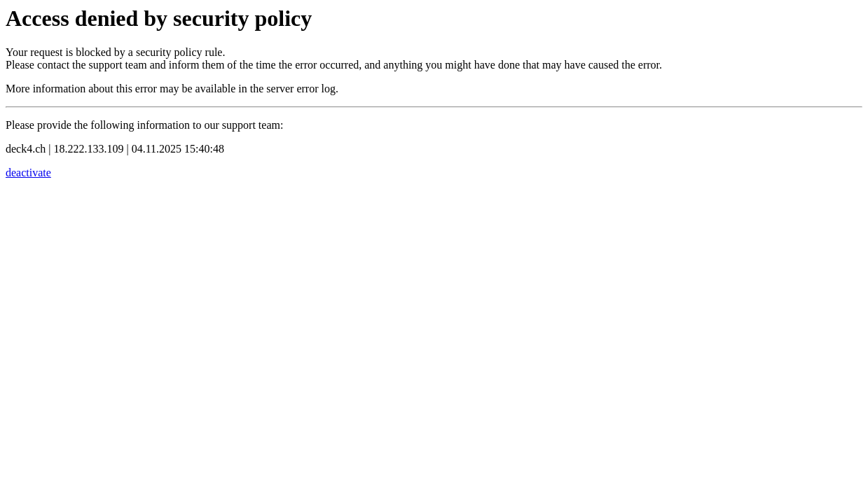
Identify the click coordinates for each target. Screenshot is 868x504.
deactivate (28, 173)
